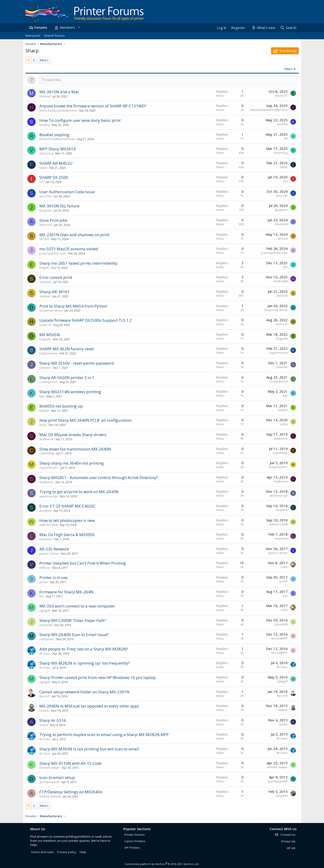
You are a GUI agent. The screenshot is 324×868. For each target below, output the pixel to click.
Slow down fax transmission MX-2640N (75, 449)
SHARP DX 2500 (54, 177)
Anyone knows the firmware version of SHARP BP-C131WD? (93, 106)
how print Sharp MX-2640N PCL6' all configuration (85, 420)
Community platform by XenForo (162, 864)
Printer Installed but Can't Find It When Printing (83, 563)
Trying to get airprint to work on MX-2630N (79, 492)
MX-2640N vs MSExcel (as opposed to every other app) (89, 706)
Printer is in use (53, 577)
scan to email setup (57, 777)
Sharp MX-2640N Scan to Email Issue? (74, 635)
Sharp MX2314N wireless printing (70, 392)
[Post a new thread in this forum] (168, 80)
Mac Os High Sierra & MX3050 (67, 535)
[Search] (288, 28)
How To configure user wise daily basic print (80, 120)
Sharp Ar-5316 (53, 720)
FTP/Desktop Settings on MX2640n (71, 792)
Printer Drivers (135, 835)
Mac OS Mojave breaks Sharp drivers (73, 435)
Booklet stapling (54, 135)
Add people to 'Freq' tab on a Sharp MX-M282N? (84, 649)
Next (43, 60)
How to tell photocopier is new (67, 520)
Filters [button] (289, 69)
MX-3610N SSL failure (59, 206)
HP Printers (132, 848)
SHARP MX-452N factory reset (67, 349)
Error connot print (56, 277)
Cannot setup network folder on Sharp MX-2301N (84, 692)
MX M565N (50, 335)
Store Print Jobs (53, 220)
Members (68, 27)
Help (83, 852)
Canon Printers (135, 841)
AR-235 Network (54, 549)
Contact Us (285, 835)
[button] (79, 27)
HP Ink (291, 848)
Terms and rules (42, 852)
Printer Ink (288, 841)
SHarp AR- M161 (55, 292)
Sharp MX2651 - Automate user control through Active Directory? (99, 477)
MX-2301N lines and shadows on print (74, 235)
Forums (41, 27)
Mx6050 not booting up (61, 406)
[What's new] (263, 28)
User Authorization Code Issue (67, 192)
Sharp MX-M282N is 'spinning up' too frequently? (85, 663)
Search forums (54, 35)
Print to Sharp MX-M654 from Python (73, 306)
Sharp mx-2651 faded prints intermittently (78, 263)
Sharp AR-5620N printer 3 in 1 (67, 378)
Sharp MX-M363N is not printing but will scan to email (89, 749)
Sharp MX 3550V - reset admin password (77, 363)
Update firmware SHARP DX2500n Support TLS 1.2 (86, 320)
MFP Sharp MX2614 (57, 149)
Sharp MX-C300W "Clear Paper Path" (73, 620)
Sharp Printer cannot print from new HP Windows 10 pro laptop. (98, 677)
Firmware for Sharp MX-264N (66, 592)
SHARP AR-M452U (56, 163)
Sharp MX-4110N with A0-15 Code (71, 763)
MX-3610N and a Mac (59, 92)
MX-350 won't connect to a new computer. (78, 606)
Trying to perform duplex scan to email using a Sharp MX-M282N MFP (104, 735)
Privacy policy (67, 852)
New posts (33, 35)
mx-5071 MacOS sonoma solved (69, 249)
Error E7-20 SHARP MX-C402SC (68, 506)
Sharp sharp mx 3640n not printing (72, 463)
